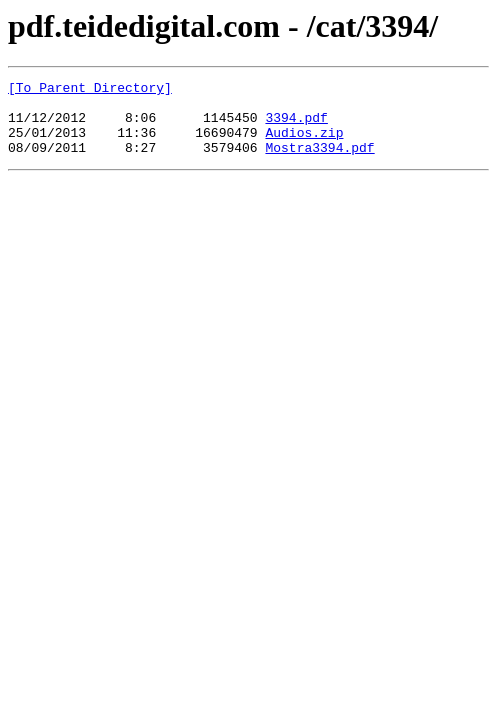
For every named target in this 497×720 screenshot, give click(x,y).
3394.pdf (296, 126)
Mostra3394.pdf (319, 162)
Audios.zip (304, 144)
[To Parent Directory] (90, 90)
